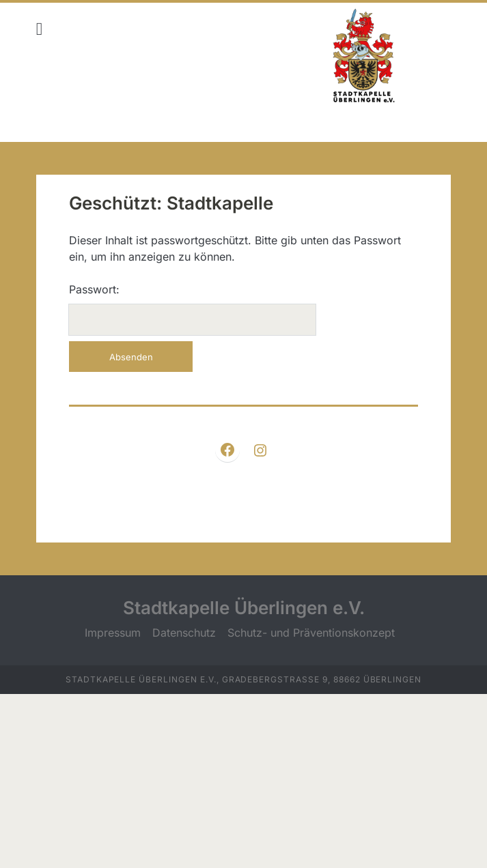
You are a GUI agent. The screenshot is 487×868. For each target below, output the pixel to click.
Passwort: (192, 309)
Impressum (113, 633)
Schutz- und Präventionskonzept (311, 633)
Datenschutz (184, 633)
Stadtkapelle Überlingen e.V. (244, 608)
